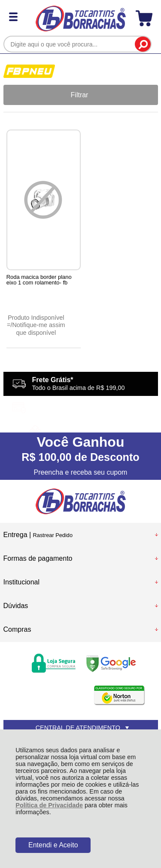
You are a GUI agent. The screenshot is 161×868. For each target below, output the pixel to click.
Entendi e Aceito (53, 845)
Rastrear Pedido (53, 535)
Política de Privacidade (49, 805)
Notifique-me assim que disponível (38, 329)
